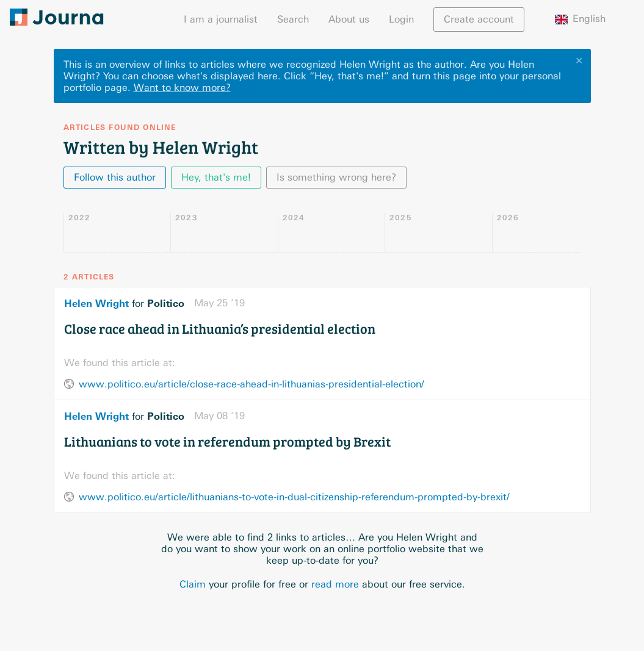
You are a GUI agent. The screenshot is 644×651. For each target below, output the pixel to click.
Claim (193, 584)
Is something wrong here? (336, 177)
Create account (479, 19)
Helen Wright (96, 303)
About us (349, 19)
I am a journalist (221, 19)
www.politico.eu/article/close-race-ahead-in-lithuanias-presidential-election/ (251, 384)
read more (335, 584)
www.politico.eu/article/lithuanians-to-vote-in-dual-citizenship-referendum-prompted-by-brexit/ (294, 497)
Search (293, 19)
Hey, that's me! (216, 177)
